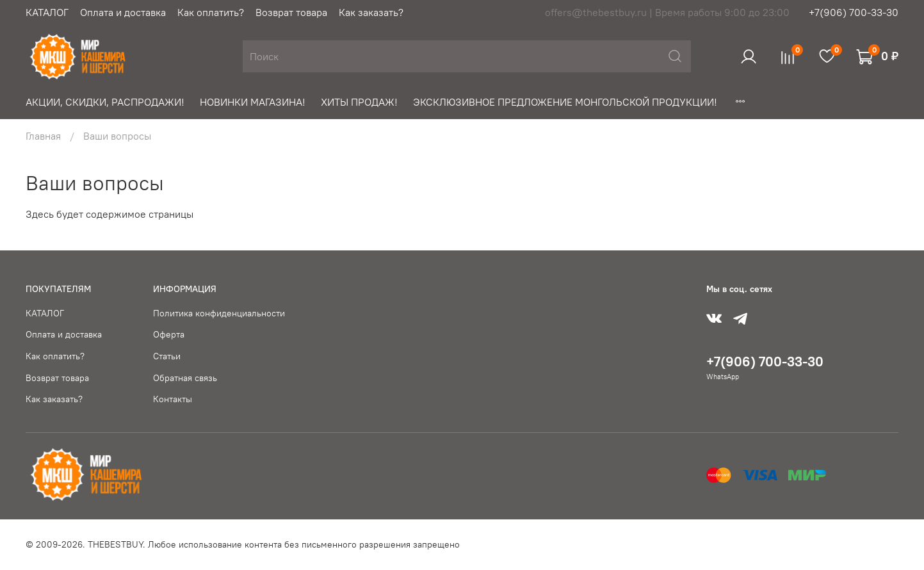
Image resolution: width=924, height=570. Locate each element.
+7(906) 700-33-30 (854, 12)
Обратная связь (185, 378)
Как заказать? (371, 12)
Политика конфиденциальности (219, 313)
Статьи (167, 356)
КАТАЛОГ (47, 12)
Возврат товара (291, 12)
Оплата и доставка (123, 12)
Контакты (173, 399)
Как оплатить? (211, 12)
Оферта (169, 334)
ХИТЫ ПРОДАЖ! (359, 102)
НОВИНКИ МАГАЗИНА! (253, 102)
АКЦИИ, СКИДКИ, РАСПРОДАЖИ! (105, 102)
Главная (43, 136)
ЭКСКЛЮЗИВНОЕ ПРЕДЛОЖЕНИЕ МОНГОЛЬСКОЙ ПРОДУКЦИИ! (565, 102)
